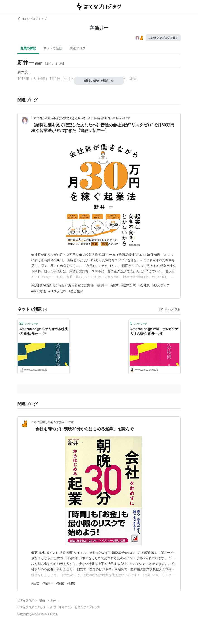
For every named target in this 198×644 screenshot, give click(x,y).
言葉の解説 (28, 48)
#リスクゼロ (57, 291)
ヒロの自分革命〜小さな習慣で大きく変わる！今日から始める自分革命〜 (76, 118)
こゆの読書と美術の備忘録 (48, 422)
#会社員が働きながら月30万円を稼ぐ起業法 (62, 285)
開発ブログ (66, 607)
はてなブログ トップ (32, 19)
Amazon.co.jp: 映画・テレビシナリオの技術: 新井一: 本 (155, 331)
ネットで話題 (53, 48)
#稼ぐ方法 (39, 291)
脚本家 (23, 72)
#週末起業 (128, 285)
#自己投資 (76, 291)
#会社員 (144, 285)
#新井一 (102, 285)
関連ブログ (77, 48)
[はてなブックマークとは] (45, 309)
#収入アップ (161, 285)
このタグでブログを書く (163, 38)
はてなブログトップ (87, 607)
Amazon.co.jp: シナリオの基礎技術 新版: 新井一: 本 (43, 331)
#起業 (60, 583)
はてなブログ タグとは (31, 607)
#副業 (114, 285)
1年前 (127, 118)
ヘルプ (52, 607)
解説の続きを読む (99, 81)
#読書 (35, 583)
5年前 (70, 422)
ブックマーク (29, 323)
